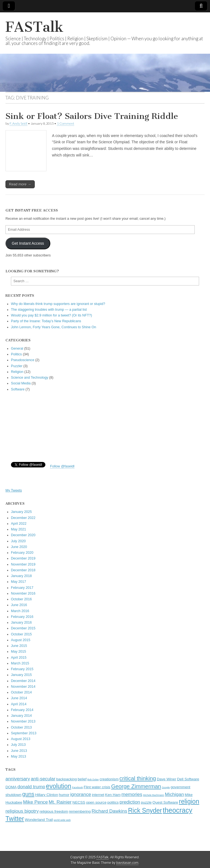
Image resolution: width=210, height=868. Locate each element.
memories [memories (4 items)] (132, 794)
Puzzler (17, 366)
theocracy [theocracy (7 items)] (177, 810)
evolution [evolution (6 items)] (59, 786)
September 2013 (24, 733)
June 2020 (19, 547)
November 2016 (23, 593)
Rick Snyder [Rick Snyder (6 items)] (145, 810)
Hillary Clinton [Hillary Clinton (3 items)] (46, 795)
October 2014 (21, 692)
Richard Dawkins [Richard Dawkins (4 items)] (109, 811)
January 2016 (21, 623)
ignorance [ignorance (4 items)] (81, 794)
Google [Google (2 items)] (166, 787)
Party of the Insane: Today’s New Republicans (46, 321)
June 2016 (19, 605)
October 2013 (21, 727)
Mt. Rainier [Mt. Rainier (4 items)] (60, 802)
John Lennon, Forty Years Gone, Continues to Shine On (54, 327)
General (17, 349)
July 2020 (18, 541)
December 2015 (23, 628)
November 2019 (23, 564)
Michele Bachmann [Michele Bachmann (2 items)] (154, 795)
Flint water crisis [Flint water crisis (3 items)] (97, 787)
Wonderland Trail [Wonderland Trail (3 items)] (39, 820)
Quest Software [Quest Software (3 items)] (165, 802)
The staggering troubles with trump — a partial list (49, 310)
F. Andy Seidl (18, 123)
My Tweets (14, 490)
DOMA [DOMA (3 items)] (11, 787)
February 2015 (22, 669)
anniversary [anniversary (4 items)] (18, 779)
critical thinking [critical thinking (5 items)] (138, 778)
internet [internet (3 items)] (98, 795)
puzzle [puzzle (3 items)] (146, 802)
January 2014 (21, 716)
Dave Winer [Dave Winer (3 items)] (166, 779)
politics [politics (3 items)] (113, 802)
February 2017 (22, 588)
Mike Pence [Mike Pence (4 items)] (35, 802)
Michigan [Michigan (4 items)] (174, 794)
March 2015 (20, 663)
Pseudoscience (23, 360)
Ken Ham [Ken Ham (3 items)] (113, 795)
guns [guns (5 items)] (28, 794)
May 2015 (18, 652)
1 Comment (65, 123)
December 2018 (23, 570)
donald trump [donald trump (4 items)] (31, 787)
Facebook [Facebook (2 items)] (77, 787)
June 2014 (19, 698)
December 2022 (23, 518)
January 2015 (21, 675)
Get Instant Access (28, 243)
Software (18, 389)
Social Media (21, 383)
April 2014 (19, 704)
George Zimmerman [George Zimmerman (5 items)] (136, 786)
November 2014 (23, 687)
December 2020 (23, 535)
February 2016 (22, 617)
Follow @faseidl (62, 466)
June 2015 (19, 646)
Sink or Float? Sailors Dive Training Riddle (92, 116)
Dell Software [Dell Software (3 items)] (188, 779)
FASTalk (34, 27)
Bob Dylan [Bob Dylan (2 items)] (93, 780)
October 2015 (21, 634)
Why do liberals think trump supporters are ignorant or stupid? (58, 304)
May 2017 (18, 582)
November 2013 (23, 721)
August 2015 (21, 640)
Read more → (20, 184)
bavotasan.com (128, 863)
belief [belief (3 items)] (82, 779)
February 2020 (22, 553)
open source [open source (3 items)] (96, 802)
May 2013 (18, 756)
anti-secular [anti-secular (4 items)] (43, 779)
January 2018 (21, 576)
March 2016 (20, 611)
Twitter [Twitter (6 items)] (15, 819)
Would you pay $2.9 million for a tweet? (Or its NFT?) (52, 315)
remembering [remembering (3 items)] (80, 811)
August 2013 (21, 739)
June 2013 (19, 751)
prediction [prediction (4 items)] (130, 802)
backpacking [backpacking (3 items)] (66, 779)
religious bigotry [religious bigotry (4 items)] (22, 811)
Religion (17, 372)
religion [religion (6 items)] (189, 801)
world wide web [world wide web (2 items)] (62, 820)
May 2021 (18, 529)
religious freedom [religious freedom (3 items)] (54, 811)
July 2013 (18, 745)
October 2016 (21, 599)
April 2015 (19, 658)
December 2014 (23, 681)
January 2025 (21, 512)
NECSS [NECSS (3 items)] (79, 802)
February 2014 (22, 710)
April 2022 (19, 524)
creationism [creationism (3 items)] (109, 779)
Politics (16, 354)
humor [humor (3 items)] (64, 795)
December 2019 (23, 558)
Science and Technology (30, 378)
